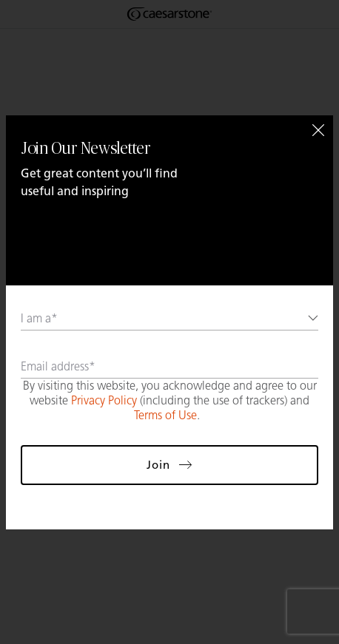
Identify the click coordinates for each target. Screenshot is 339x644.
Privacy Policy (104, 400)
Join (169, 465)
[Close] (318, 130)
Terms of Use (165, 415)
